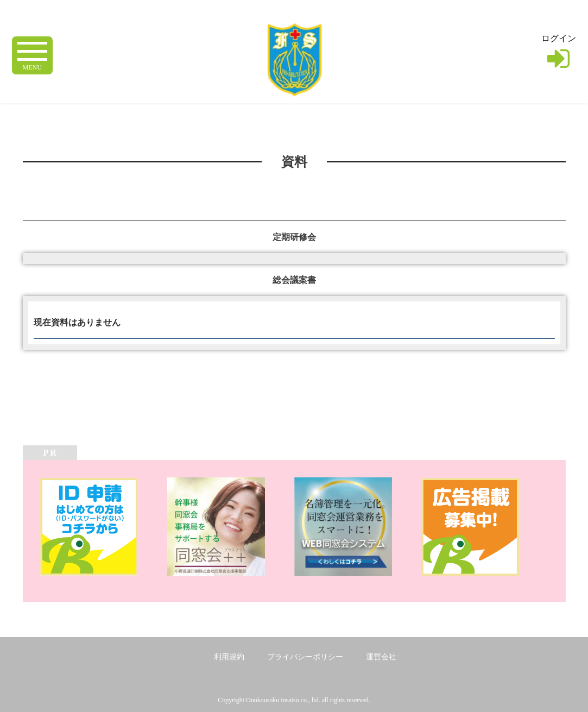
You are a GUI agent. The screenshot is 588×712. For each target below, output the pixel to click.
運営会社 (381, 657)
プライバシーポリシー (305, 657)
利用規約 (229, 657)
